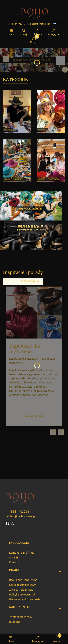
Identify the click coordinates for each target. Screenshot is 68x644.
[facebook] (55, 24)
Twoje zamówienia (20, 617)
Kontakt (14, 562)
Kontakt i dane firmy (22, 553)
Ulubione (15, 622)
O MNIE (14, 557)
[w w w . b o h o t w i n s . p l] (18, 511)
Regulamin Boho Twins (23, 580)
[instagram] (58, 23)
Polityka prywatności (22, 594)
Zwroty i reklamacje (21, 590)
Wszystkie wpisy (28, 281)
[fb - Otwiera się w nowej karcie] (8, 523)
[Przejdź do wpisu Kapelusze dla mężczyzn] (34, 313)
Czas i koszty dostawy (22, 585)
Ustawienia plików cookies (26, 599)
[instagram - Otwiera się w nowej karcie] (13, 523)
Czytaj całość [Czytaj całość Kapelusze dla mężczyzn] (34, 415)
